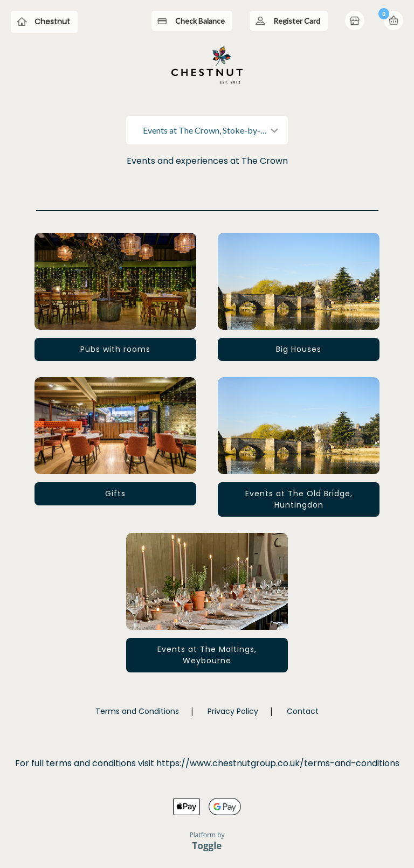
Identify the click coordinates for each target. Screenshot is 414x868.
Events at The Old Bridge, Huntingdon (299, 499)
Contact (303, 711)
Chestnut (52, 22)
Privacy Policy (233, 711)
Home (356, 22)
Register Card (297, 21)
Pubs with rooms (115, 349)
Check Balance (200, 21)
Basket (394, 20)
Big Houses (299, 349)
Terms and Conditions (137, 711)
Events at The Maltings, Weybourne (207, 655)
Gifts (115, 494)
